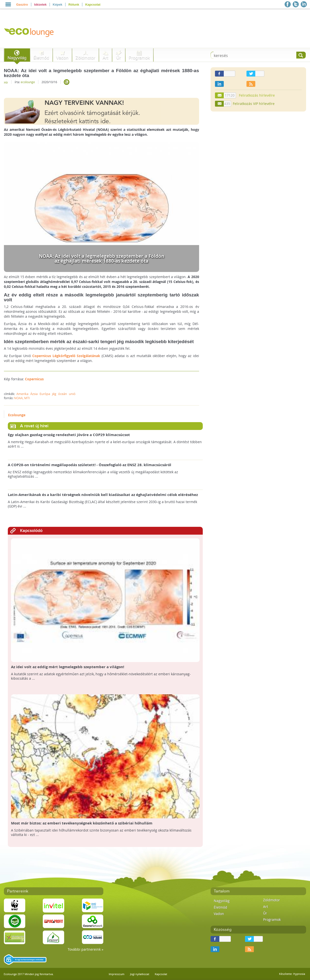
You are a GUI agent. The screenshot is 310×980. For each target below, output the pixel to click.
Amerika (22, 394)
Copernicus (34, 379)
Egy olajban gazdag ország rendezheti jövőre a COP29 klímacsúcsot (69, 435)
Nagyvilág (17, 58)
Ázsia (34, 394)
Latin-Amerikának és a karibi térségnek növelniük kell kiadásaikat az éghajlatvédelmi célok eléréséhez (103, 495)
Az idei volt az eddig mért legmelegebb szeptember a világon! (68, 667)
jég (54, 394)
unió (72, 394)
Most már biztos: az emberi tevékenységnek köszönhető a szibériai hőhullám (82, 823)
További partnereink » (86, 949)
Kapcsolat (93, 5)
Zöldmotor (85, 58)
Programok (139, 58)
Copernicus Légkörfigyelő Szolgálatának (66, 356)
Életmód (41, 58)
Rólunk (74, 5)
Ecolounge (17, 415)
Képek (58, 5)
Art (105, 58)
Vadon (62, 58)
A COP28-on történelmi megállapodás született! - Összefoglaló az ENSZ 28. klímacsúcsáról (90, 465)
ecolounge (28, 82)
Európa (45, 394)
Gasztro (22, 5)
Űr (119, 58)
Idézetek (40, 5)
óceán (63, 394)
